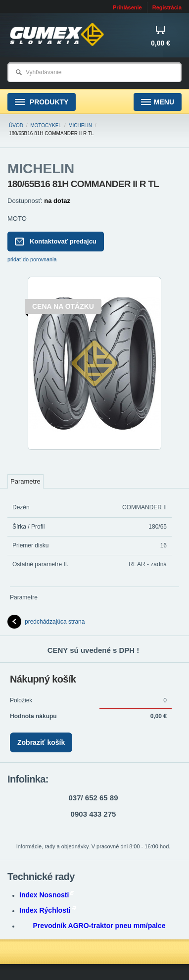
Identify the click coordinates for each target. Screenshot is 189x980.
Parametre (25, 481)
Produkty (42, 102)
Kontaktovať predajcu (56, 242)
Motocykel (46, 125)
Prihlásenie (127, 7)
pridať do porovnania (32, 259)
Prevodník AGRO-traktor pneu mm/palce (99, 926)
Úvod (16, 125)
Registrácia (167, 7)
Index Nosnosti (47, 895)
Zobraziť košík (41, 742)
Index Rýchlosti (47, 910)
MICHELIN (80, 125)
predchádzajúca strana (46, 622)
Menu (158, 102)
